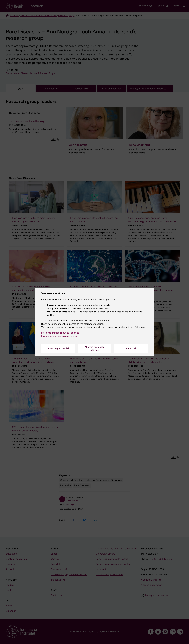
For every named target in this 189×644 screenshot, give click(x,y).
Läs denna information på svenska (59, 336)
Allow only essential (58, 348)
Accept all (131, 348)
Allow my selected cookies (95, 348)
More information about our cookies (60, 333)
